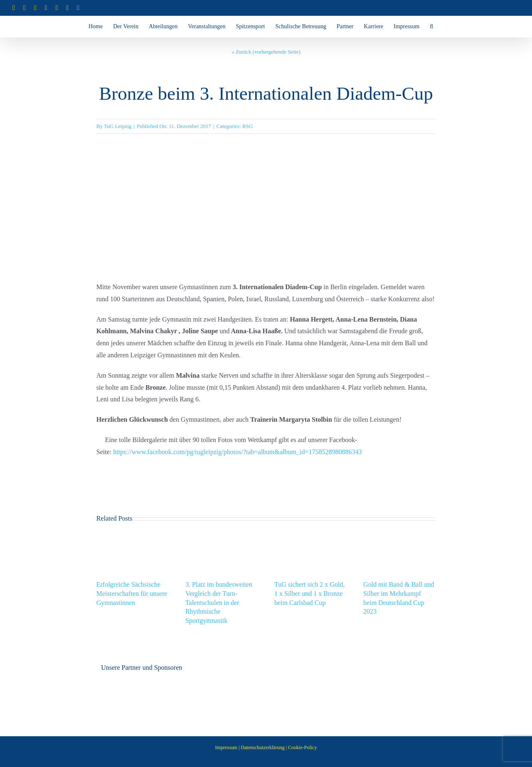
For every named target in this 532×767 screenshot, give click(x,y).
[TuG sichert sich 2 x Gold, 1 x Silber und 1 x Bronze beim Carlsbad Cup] (310, 537)
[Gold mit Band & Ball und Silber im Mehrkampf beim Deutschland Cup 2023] (399, 537)
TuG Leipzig (118, 126)
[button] (431, 27)
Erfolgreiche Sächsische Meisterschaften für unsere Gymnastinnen (132, 594)
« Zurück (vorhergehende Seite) (266, 52)
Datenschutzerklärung (262, 747)
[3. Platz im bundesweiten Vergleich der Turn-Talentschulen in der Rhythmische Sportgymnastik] (222, 537)
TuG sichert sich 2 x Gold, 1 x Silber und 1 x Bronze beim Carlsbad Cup (309, 594)
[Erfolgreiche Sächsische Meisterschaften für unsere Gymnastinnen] (133, 537)
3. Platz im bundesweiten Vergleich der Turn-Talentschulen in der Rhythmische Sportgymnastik (219, 602)
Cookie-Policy (302, 747)
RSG (248, 126)
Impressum (226, 747)
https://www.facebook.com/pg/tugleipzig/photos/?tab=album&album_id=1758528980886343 (237, 452)
